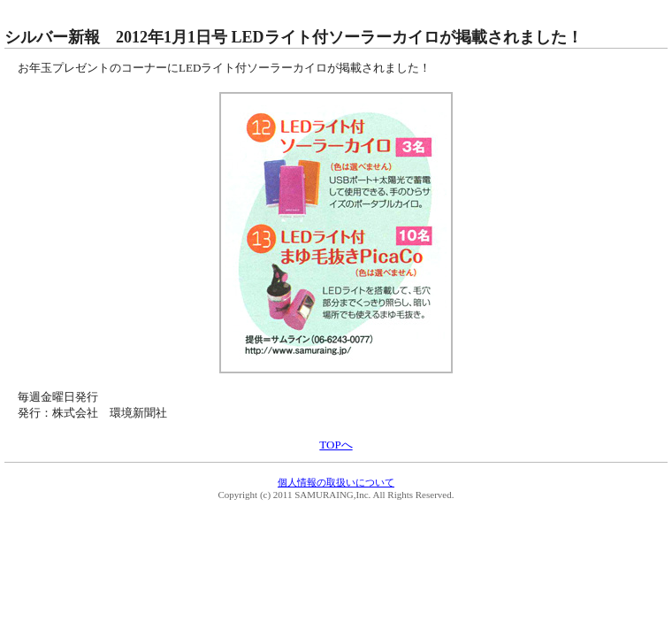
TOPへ (336, 445)
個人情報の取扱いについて (336, 482)
